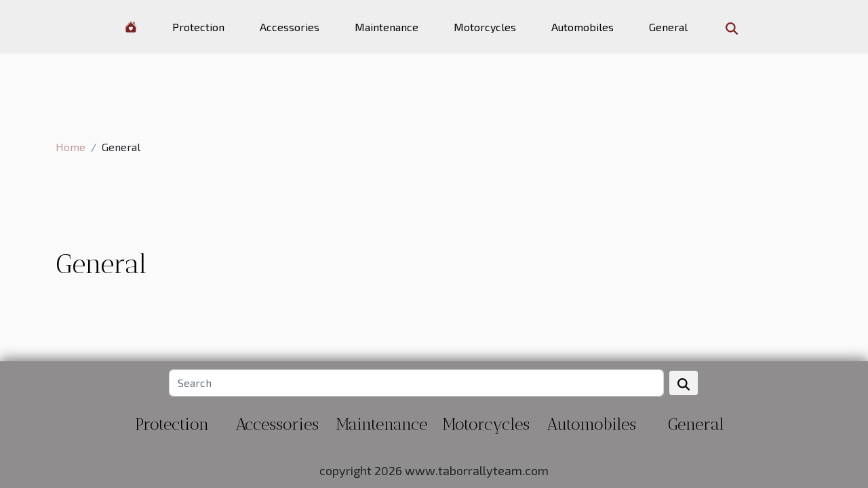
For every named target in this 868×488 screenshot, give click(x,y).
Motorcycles (485, 27)
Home (71, 147)
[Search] (416, 383)
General (668, 27)
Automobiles (583, 27)
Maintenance (387, 27)
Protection (198, 27)
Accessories (290, 27)
